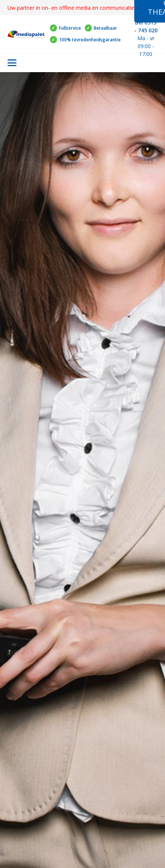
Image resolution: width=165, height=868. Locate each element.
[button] (12, 63)
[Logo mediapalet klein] (26, 34)
